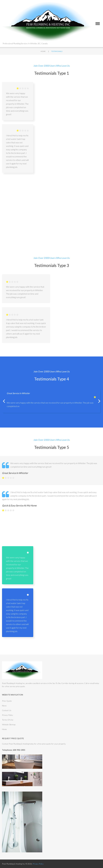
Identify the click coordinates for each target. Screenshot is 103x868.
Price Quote (7, 701)
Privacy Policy (8, 715)
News (4, 706)
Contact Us (7, 710)
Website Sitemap (9, 724)
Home (43, 51)
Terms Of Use (8, 720)
